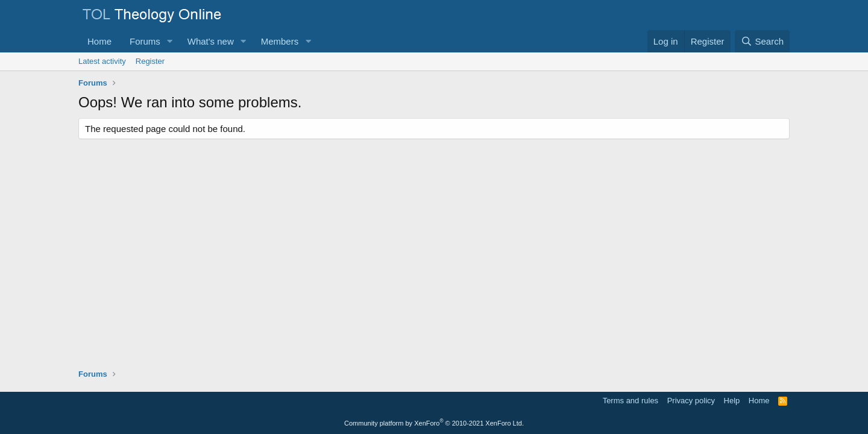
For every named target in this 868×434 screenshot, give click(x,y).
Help (732, 401)
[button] (170, 41)
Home (99, 41)
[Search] (762, 41)
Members (280, 41)
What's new (211, 41)
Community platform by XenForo (434, 423)
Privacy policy (691, 401)
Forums (145, 41)
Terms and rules (631, 401)
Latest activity (102, 61)
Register (150, 61)
